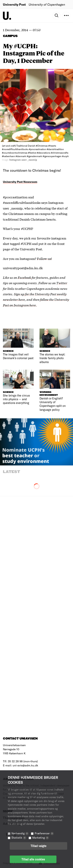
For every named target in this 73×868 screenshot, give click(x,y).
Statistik (19, 838)
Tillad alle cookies (33, 859)
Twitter (62, 283)
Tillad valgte (38, 846)
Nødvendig (20, 833)
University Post (14, 4)
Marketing (41, 838)
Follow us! (44, 258)
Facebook (25, 277)
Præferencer (44, 833)
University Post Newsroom (20, 182)
